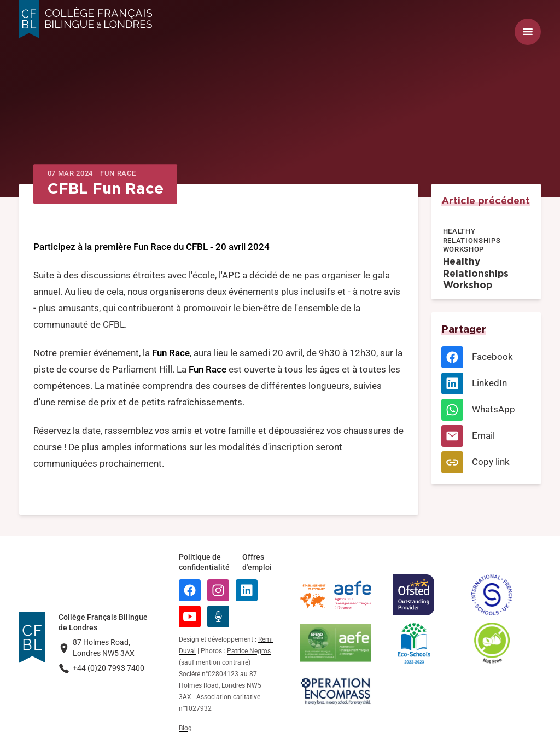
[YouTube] (190, 617)
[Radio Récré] (218, 617)
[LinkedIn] (486, 383)
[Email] (486, 436)
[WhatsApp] (486, 410)
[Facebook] (486, 357)
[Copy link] (486, 462)
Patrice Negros (249, 651)
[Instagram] (218, 590)
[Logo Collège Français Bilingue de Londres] (86, 19)
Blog (185, 728)
